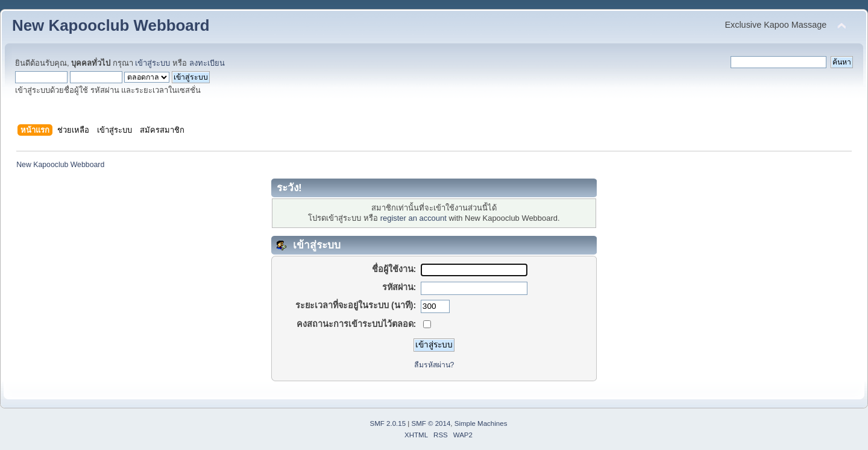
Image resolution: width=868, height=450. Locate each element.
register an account (414, 218)
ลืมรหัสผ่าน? (434, 365)
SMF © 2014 (431, 423)
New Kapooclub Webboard (111, 25)
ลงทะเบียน (207, 63)
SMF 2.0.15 (388, 423)
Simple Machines (481, 423)
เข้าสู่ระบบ (153, 63)
